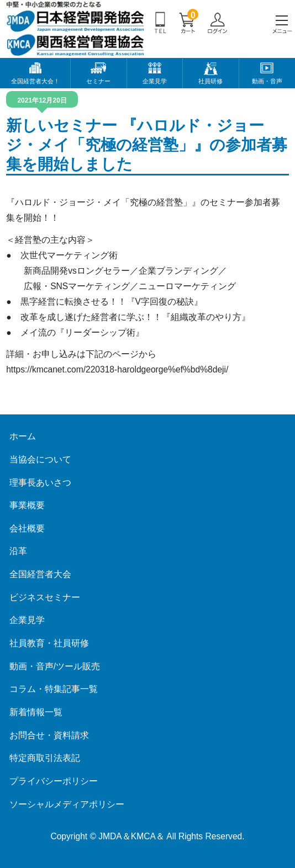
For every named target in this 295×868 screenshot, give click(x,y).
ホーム (23, 436)
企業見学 (155, 81)
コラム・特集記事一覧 (54, 689)
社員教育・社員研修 (49, 643)
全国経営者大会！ (35, 81)
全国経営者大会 (40, 574)
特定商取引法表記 (45, 758)
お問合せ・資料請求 (49, 735)
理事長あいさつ (40, 483)
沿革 (18, 551)
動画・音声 (267, 81)
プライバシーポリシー (54, 781)
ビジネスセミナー (45, 597)
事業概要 (27, 505)
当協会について (40, 459)
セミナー (98, 81)
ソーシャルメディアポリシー (67, 804)
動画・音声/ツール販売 (55, 666)
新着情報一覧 (36, 712)
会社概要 (27, 528)
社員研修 (210, 81)
